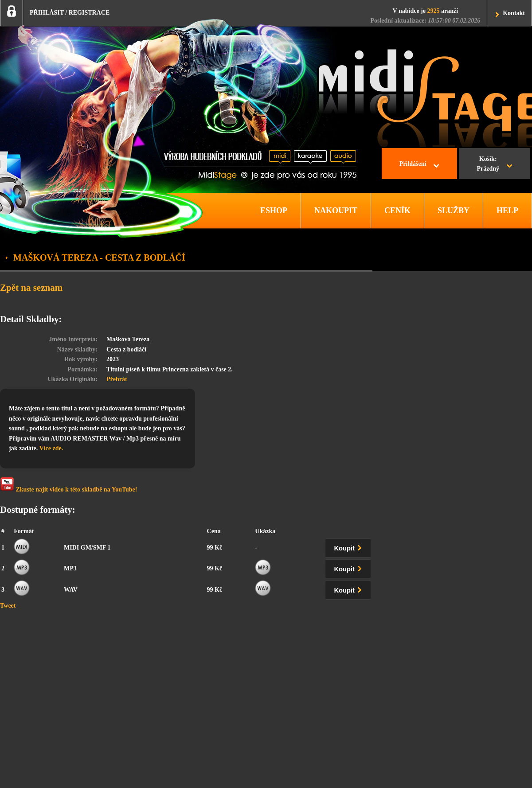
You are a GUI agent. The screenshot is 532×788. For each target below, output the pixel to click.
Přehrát (117, 379)
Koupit (350, 547)
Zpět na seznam (31, 288)
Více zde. (51, 448)
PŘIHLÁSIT (47, 13)
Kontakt (514, 13)
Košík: (488, 165)
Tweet (8, 606)
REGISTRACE (89, 13)
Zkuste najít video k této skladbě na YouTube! (68, 485)
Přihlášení (413, 164)
